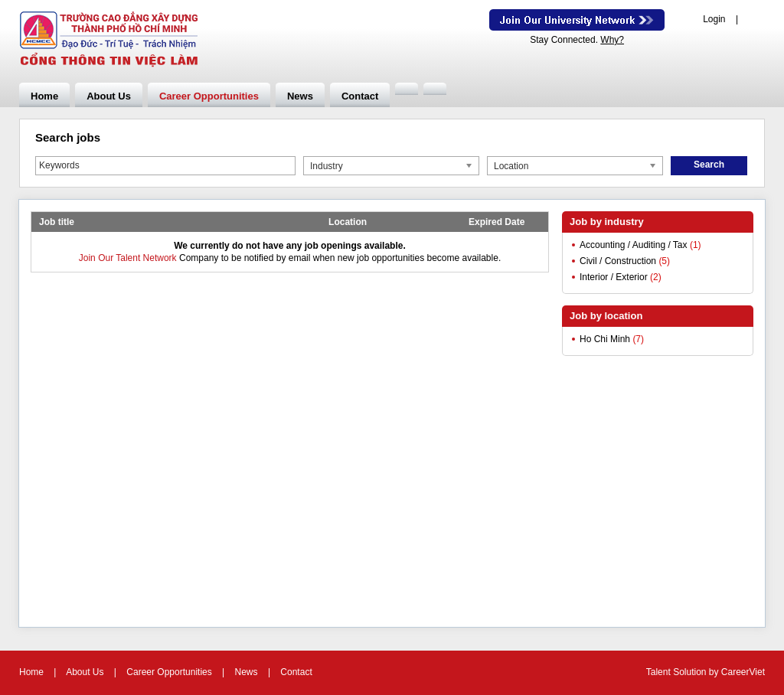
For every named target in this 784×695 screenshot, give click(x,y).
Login (714, 19)
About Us (109, 96)
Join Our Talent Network (577, 20)
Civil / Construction (618, 261)
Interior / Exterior (614, 277)
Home (44, 96)
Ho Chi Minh (605, 339)
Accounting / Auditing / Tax (634, 245)
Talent (660, 672)
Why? (612, 40)
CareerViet (743, 672)
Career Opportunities (209, 96)
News (300, 96)
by (715, 672)
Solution (691, 672)
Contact (360, 96)
